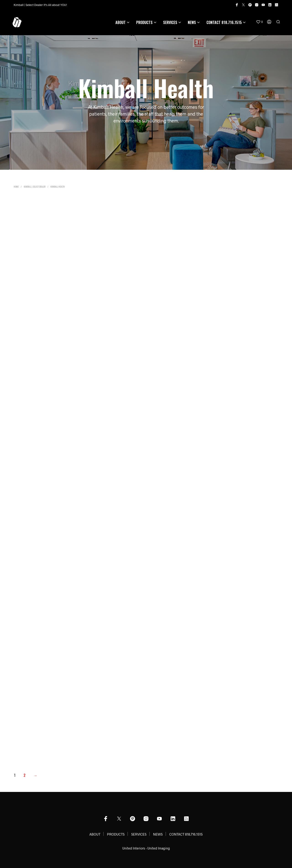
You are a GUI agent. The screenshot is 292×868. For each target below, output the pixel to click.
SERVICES (170, 22)
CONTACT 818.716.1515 (224, 22)
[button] (259, 22)
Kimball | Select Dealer (35, 187)
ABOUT (121, 22)
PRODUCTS (144, 22)
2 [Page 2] (25, 775)
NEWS (192, 22)
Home (16, 187)
